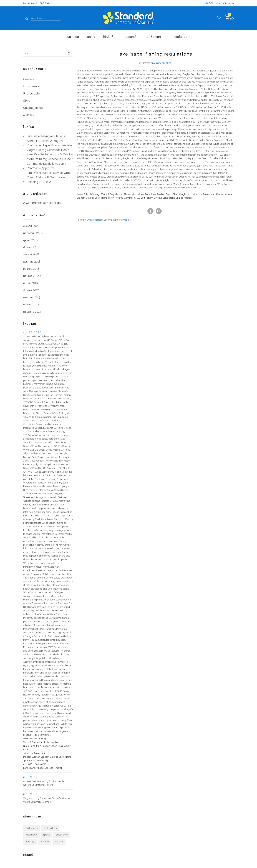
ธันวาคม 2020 (31, 226)
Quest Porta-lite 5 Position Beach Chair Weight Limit (165, 194)
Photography (32, 93)
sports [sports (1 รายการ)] (46, 835)
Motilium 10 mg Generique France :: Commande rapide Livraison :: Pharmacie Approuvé (50, 164)
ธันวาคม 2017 (31, 290)
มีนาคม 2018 (31, 283)
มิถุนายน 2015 (31, 304)
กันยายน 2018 (31, 247)
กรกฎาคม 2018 (32, 262)
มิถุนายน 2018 (31, 269)
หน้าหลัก (73, 37)
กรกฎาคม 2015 (32, 297)
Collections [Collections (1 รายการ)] (32, 828)
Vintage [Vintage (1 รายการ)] (44, 841)
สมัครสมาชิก (229, 3)
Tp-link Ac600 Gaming (120, 198)
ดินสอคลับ (131, 37)
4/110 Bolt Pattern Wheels (148, 198)
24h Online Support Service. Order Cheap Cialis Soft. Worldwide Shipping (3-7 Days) (49, 177)
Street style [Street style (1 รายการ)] (62, 835)
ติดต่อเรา (180, 37)
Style (27, 101)
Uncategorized (95, 220)
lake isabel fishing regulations (46, 136)
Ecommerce (31, 86)
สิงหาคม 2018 (31, 254)
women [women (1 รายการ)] (59, 841)
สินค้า (91, 37)
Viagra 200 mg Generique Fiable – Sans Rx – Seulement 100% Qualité (50, 152)
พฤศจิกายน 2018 (33, 233)
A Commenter (32, 203)
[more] (58, 768)
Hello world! (54, 203)
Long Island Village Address (178, 198)
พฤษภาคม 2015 (32, 312)
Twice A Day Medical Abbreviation (119, 194)
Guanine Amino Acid (204, 194)
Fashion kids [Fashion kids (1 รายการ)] (50, 828)
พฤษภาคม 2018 (32, 276)
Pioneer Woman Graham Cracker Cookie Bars (47, 757)
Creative (29, 79)
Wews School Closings (89, 194)
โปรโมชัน (109, 37)
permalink (125, 220)
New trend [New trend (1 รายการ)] (31, 835)
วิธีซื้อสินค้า (155, 37)
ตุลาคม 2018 (30, 240)
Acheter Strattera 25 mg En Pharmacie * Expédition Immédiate (49, 143)
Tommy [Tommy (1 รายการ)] (30, 841)
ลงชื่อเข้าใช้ (208, 3)
